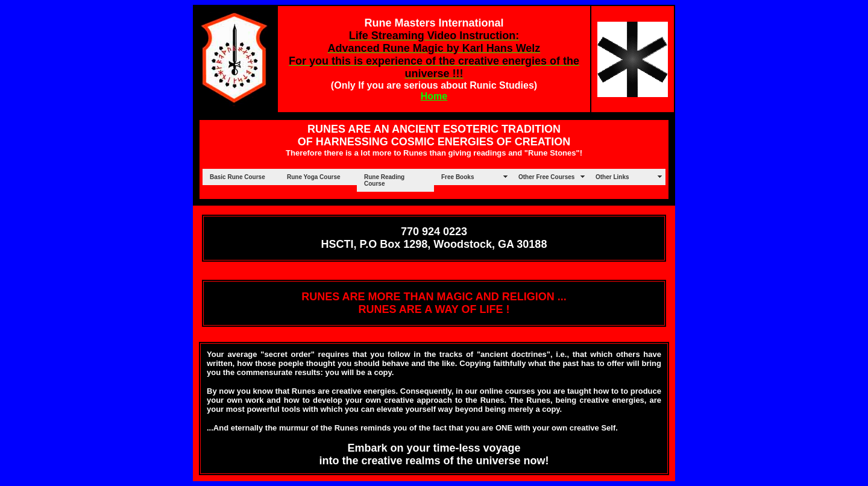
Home (434, 96)
